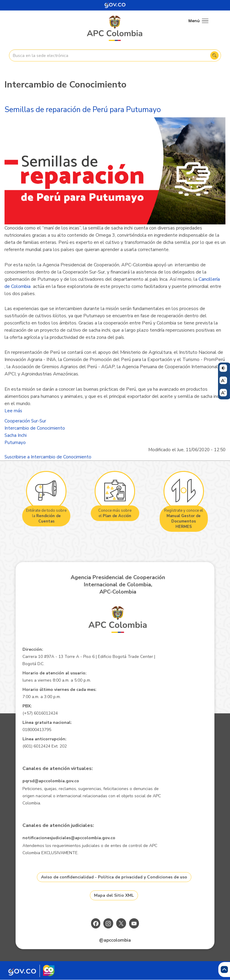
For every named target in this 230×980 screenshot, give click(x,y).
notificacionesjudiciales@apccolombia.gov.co (69, 838)
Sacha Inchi (16, 435)
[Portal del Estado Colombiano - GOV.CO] (115, 5)
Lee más (13, 411)
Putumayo (15, 443)
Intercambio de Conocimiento (35, 428)
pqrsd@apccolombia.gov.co (51, 781)
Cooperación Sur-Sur (25, 421)
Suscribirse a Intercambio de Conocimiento (48, 457)
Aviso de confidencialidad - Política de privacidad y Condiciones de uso (114, 877)
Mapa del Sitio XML (114, 895)
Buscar (214, 55)
